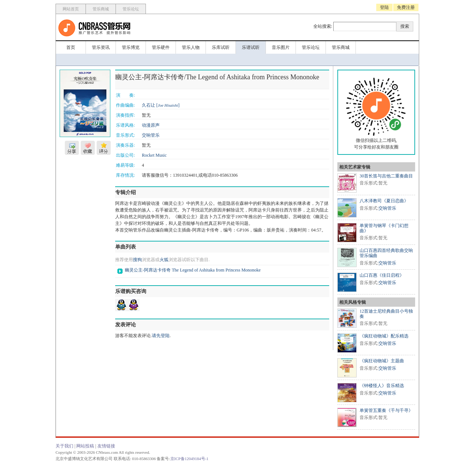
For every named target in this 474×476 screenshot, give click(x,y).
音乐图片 (281, 47)
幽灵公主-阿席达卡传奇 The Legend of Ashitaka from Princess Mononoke (193, 270)
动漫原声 (151, 125)
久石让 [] (161, 105)
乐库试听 (221, 47)
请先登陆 (161, 336)
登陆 (384, 7)
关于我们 (64, 446)
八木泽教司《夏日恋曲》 (384, 201)
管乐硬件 (161, 47)
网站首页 (71, 9)
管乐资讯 (101, 47)
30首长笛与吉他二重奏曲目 (386, 176)
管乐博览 (131, 47)
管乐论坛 (131, 9)
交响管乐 (151, 135)
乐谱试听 (251, 47)
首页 (71, 47)
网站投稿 (85, 446)
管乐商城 (101, 9)
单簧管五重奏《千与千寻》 (386, 410)
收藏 (88, 148)
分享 (72, 148)
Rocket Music (154, 155)
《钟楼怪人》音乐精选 (382, 386)
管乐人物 (191, 47)
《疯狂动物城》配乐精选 (384, 336)
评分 (104, 148)
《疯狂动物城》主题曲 (382, 361)
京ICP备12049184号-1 (189, 459)
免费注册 (406, 7)
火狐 (164, 260)
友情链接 (106, 446)
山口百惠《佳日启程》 (382, 275)
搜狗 (137, 260)
